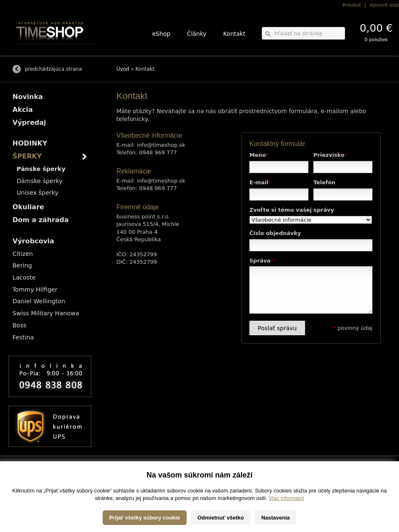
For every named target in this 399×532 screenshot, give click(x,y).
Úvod (123, 69)
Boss (20, 325)
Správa (261, 261)
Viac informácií (287, 518)
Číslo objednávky (275, 233)
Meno (259, 155)
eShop (161, 34)
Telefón (324, 182)
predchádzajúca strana (53, 69)
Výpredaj (29, 122)
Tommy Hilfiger (35, 290)
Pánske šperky (41, 169)
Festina (23, 337)
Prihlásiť (352, 5)
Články (197, 34)
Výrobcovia (33, 241)
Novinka (28, 97)
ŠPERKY (27, 156)
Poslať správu (277, 328)
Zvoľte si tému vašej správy (292, 210)
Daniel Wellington (39, 301)
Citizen (23, 254)
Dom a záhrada (41, 220)
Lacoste (24, 277)
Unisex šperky (38, 193)
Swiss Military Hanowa (46, 313)
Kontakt (234, 34)
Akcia (23, 110)
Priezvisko (330, 155)
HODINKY (30, 143)
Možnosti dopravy (29, 478)
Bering (22, 265)
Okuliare (28, 207)
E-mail (260, 182)
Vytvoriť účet (384, 5)
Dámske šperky (39, 181)
